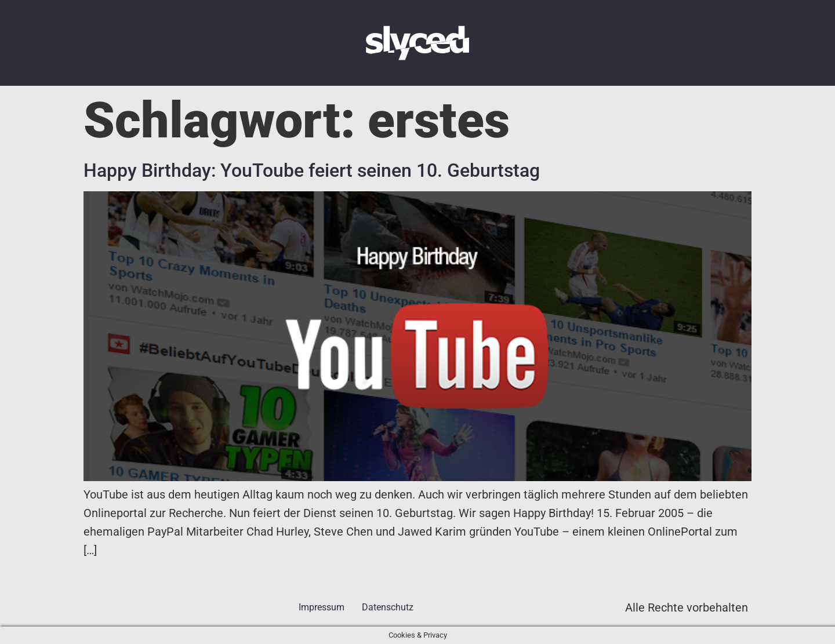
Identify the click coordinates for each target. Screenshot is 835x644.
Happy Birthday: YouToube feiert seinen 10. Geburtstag (312, 170)
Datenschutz (388, 607)
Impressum (322, 607)
